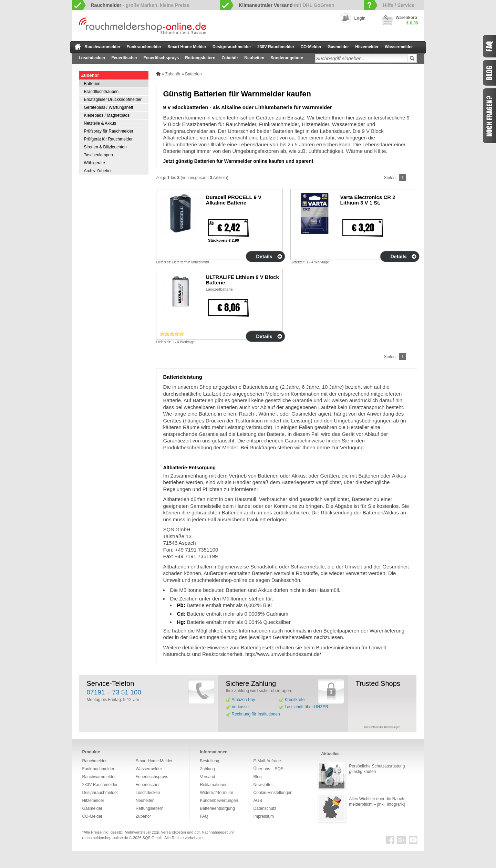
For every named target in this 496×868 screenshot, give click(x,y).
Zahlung (207, 769)
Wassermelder (399, 47)
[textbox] (361, 58)
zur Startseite (78, 46)
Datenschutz (265, 808)
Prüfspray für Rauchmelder (109, 131)
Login (360, 18)
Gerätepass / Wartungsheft (109, 107)
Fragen (489, 116)
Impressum (264, 816)
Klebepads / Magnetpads (107, 115)
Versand (207, 777)
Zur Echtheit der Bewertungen (382, 727)
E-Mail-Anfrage (267, 761)
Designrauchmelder (232, 47)
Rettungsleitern (200, 58)
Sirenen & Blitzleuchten (105, 147)
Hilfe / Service (399, 5)
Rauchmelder (95, 761)
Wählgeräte (95, 163)
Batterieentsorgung (217, 808)
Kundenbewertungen (219, 801)
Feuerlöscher (124, 58)
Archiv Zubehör (98, 171)
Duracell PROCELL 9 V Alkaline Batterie (234, 200)
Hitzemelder (367, 47)
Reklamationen (214, 785)
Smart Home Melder (187, 47)
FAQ (204, 816)
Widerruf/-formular (216, 793)
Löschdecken (92, 58)
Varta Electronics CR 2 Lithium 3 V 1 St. (368, 200)
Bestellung (209, 761)
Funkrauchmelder (144, 47)
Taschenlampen (99, 155)
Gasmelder (338, 47)
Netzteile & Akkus (100, 123)
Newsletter (263, 785)
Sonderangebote (287, 58)
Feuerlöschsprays (161, 58)
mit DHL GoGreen (287, 5)
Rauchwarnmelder (103, 47)
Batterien (92, 84)
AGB (258, 801)
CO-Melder (311, 47)
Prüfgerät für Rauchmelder (108, 139)
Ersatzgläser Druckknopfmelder (113, 100)
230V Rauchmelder (276, 47)
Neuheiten (254, 58)
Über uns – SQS (268, 769)
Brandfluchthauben (101, 92)
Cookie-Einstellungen (273, 793)
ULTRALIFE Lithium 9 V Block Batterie (242, 280)
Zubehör (230, 58)
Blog (258, 777)
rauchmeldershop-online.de (105, 838)
